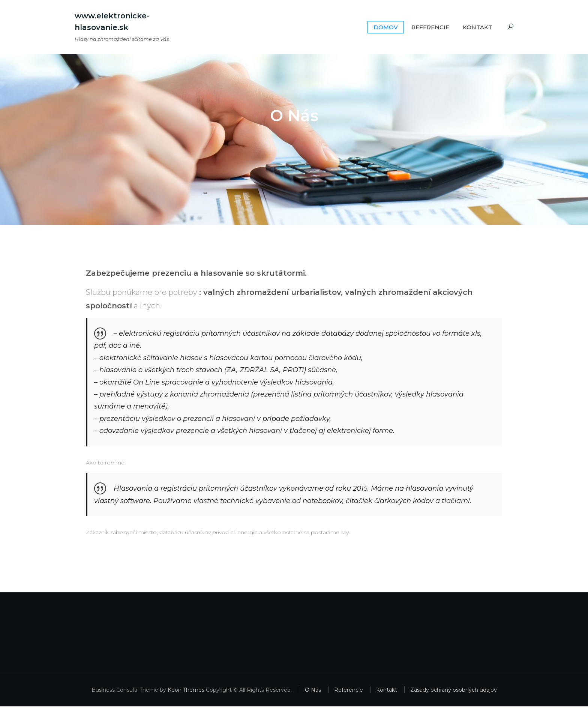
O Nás (313, 692)
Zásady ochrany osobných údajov (454, 692)
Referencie (430, 27)
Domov (386, 27)
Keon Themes (186, 692)
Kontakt (478, 27)
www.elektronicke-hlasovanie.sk (112, 22)
